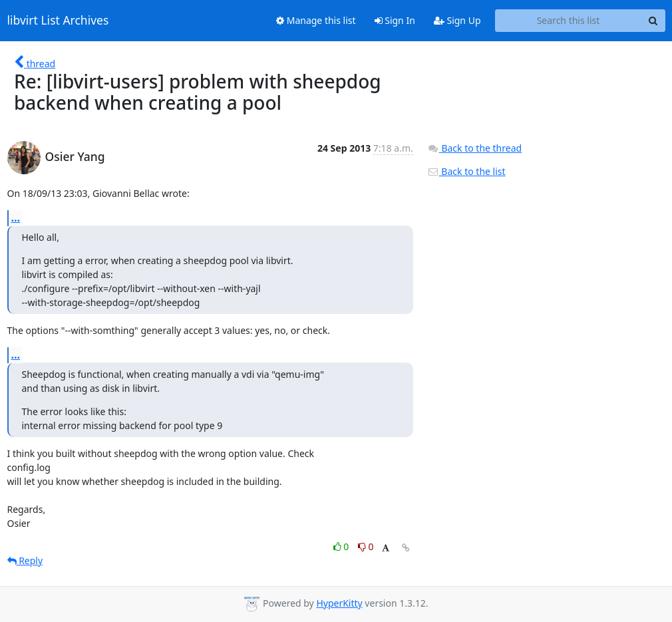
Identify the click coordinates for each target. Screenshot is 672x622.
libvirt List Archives (58, 21)
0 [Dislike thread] (366, 546)
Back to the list (466, 171)
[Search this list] (569, 21)
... (16, 218)
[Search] (653, 21)
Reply (25, 560)
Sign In (395, 20)
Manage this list (316, 20)
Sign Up (457, 20)
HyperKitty (339, 603)
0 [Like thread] (342, 546)
